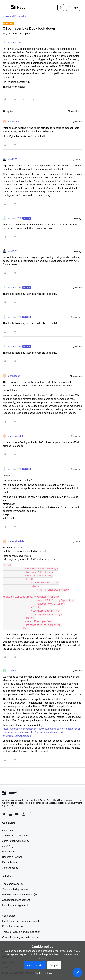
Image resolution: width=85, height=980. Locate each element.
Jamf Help (8, 830)
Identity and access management (21, 921)
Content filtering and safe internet (21, 937)
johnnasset (14, 122)
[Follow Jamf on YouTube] (17, 814)
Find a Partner (10, 862)
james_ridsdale (16, 436)
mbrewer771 (14, 43)
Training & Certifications (16, 835)
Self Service (9, 916)
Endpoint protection (13, 926)
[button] (7, 8)
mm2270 (12, 159)
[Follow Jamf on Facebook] (30, 814)
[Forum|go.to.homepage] (19, 7)
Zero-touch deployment (15, 889)
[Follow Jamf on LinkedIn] (10, 814)
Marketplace (9, 852)
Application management (16, 900)
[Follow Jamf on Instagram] (24, 814)
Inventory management (15, 905)
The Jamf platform (12, 884)
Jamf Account (10, 868)
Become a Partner (12, 857)
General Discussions (16, 16)
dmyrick (12, 670)
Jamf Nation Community (16, 841)
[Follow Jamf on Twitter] (4, 814)
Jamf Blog (8, 846)
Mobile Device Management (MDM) (22, 895)
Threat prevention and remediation (21, 932)
